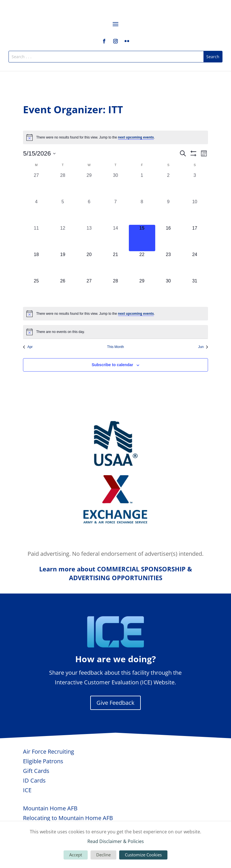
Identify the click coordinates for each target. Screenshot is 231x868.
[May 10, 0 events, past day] (195, 212)
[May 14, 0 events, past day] (115, 238)
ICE (27, 790)
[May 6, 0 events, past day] (89, 212)
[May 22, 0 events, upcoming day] (142, 264)
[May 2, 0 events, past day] (168, 185)
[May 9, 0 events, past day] (168, 212)
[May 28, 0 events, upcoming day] (115, 291)
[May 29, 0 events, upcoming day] (142, 291)
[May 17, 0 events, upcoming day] (195, 238)
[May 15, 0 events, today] (142, 238)
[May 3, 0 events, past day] (195, 185)
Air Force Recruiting (49, 751)
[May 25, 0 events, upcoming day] (36, 291)
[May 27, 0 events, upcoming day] (89, 291)
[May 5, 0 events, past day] (63, 212)
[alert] (115, 137)
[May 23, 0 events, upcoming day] (168, 264)
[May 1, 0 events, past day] (142, 185)
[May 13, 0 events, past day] (89, 238)
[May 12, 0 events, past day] (63, 238)
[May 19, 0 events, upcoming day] (63, 264)
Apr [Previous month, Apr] (28, 347)
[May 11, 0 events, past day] (36, 238)
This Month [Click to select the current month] (115, 347)
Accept (76, 855)
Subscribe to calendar (112, 365)
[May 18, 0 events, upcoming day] (36, 264)
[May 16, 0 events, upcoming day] (168, 238)
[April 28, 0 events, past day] (63, 185)
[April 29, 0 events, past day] (89, 185)
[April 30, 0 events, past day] (115, 185)
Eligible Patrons (43, 761)
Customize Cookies (143, 855)
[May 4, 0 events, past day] (36, 212)
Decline (103, 855)
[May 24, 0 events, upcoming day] (195, 264)
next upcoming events (136, 137)
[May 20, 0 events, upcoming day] (89, 264)
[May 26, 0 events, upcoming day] (63, 291)
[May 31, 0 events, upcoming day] (195, 291)
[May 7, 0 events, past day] (115, 212)
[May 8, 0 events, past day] (142, 212)
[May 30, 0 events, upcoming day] (168, 291)
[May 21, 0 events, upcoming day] (115, 264)
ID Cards (34, 780)
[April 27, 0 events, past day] (36, 185)
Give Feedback (115, 703)
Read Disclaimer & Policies (116, 841)
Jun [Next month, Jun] (203, 347)
